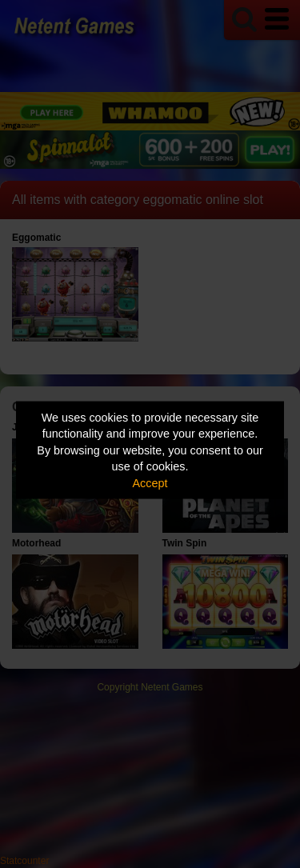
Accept (150, 482)
